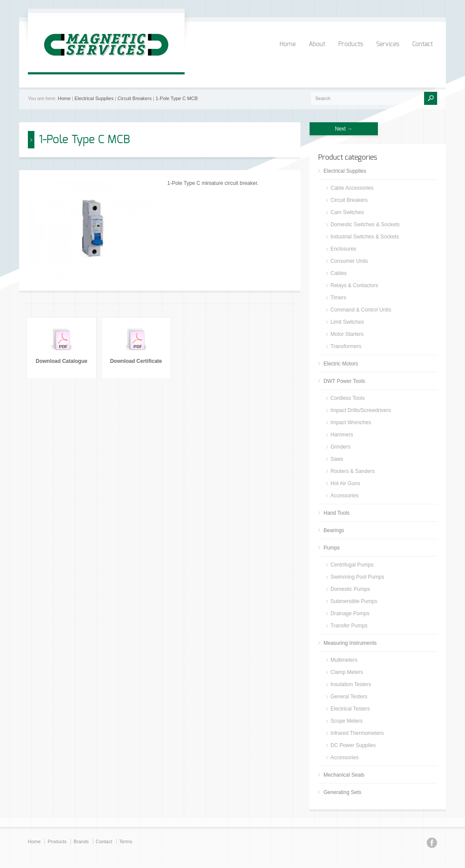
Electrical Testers (350, 709)
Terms (126, 841)
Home (288, 44)
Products (351, 44)
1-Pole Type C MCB (177, 98)
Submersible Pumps (354, 601)
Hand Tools (337, 513)
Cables (339, 273)
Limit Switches (347, 322)
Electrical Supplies (94, 98)
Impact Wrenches (351, 422)
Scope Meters (347, 721)
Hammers (342, 435)
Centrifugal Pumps (352, 565)
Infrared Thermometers (357, 733)
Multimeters (344, 660)
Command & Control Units (361, 310)
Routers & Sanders (352, 471)
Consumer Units (349, 261)
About (317, 44)
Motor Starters (347, 334)
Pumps (332, 548)
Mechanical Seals (344, 775)
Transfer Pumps (349, 626)
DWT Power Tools (344, 381)
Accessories (345, 496)
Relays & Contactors (354, 285)
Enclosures (343, 249)
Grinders (340, 447)
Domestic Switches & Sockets (365, 225)
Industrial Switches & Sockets (365, 237)
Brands (81, 841)
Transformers (346, 346)
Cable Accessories (352, 188)
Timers (338, 298)
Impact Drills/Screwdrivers (361, 410)
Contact (423, 44)
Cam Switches (347, 212)
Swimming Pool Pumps (357, 577)
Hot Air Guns (345, 483)
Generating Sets (342, 792)
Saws (337, 459)
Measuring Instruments (350, 643)
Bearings (334, 530)
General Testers (349, 697)
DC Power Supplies (353, 745)
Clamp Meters (347, 672)
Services (388, 44)
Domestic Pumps (350, 589)
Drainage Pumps (350, 613)
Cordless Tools (347, 398)
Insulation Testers (351, 684)
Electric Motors (341, 364)
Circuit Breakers (135, 98)
